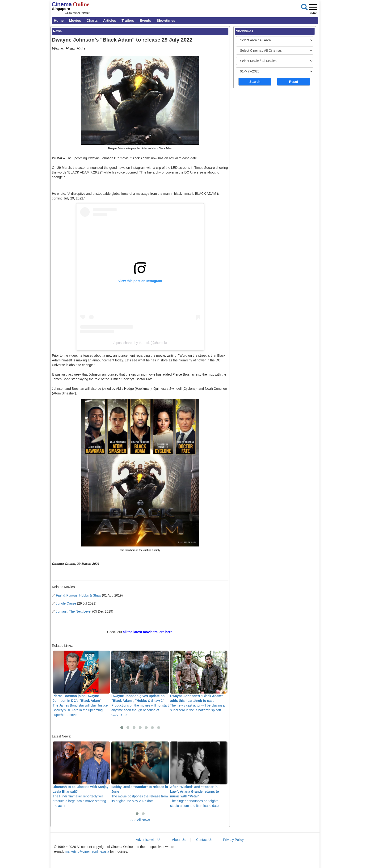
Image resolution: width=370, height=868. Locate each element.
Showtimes (166, 20)
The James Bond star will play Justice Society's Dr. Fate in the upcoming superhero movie (81, 684)
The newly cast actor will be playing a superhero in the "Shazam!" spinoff (199, 681)
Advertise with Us (149, 840)
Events (145, 20)
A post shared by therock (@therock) (140, 343)
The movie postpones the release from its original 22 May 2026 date (140, 772)
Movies (75, 20)
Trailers (128, 20)
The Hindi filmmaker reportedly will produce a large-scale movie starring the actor (81, 775)
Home (59, 20)
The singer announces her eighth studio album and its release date (199, 775)
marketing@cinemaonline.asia (87, 851)
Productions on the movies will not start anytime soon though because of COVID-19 (140, 684)
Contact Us (204, 840)
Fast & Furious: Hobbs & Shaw (78, 595)
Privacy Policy (233, 840)
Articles (110, 20)
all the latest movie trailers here (148, 632)
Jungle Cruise (66, 603)
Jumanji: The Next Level (74, 611)
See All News (140, 820)
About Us (179, 840)
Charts (92, 20)
